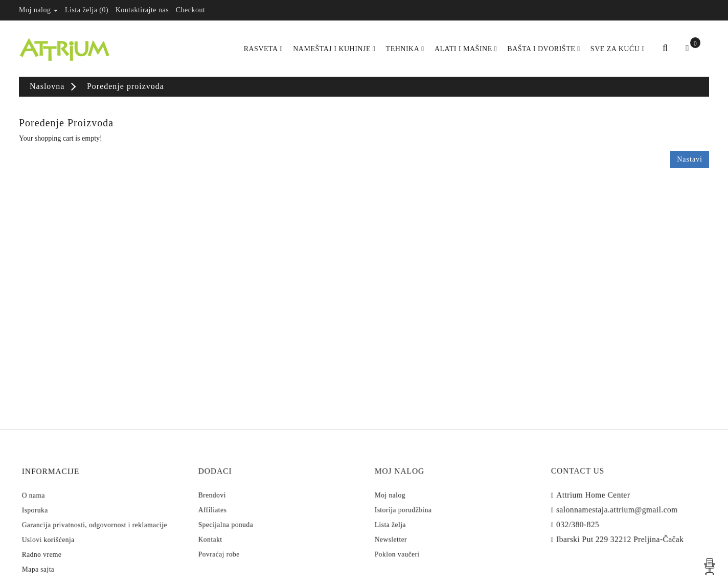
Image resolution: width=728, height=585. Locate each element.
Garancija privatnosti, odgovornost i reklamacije (96, 522)
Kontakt (231, 529)
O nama (54, 502)
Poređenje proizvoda (126, 86)
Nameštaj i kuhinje (334, 49)
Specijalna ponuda (242, 519)
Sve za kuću (618, 49)
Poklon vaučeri (415, 539)
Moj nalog (410, 499)
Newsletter (410, 529)
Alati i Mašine (466, 49)
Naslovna (47, 86)
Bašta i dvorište (544, 49)
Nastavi (690, 159)
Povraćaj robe (237, 539)
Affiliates (233, 509)
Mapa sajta (58, 552)
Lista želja (410, 519)
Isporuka (55, 511)
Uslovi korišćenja (64, 532)
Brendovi (232, 499)
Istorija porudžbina (419, 509)
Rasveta (264, 49)
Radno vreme (60, 542)
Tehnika (405, 49)
